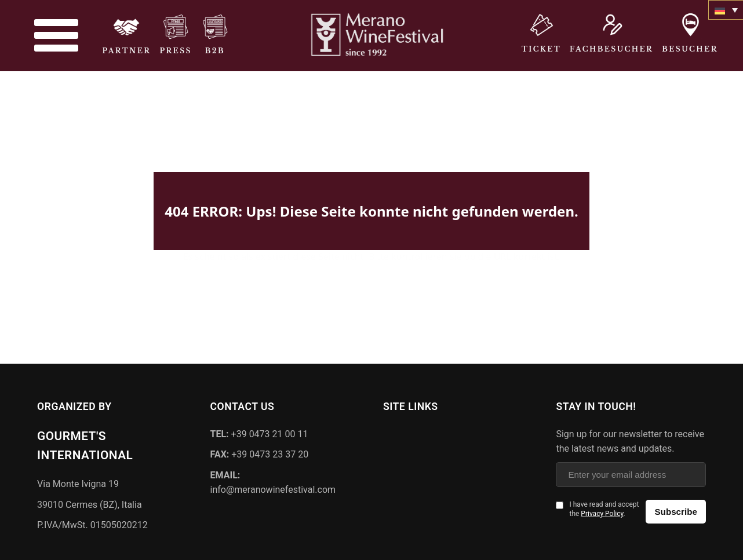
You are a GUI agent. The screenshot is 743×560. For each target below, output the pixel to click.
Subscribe (675, 510)
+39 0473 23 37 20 (260, 453)
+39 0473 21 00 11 (259, 432)
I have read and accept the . (604, 508)
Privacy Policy (602, 513)
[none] (726, 10)
